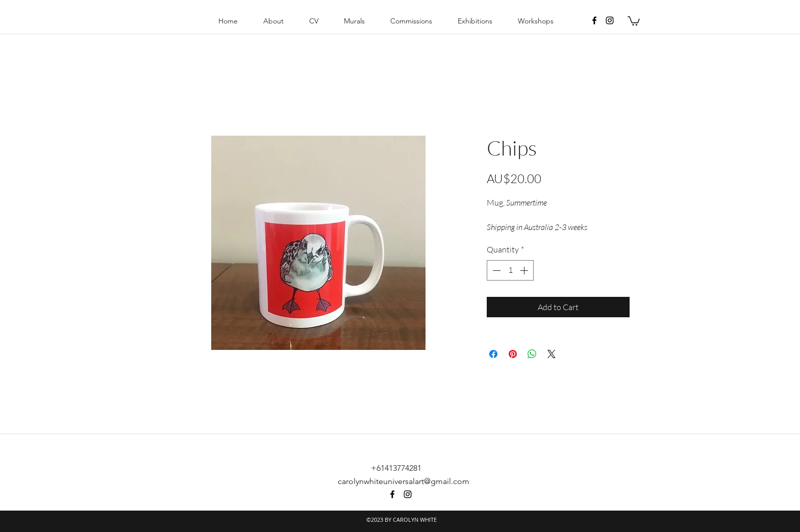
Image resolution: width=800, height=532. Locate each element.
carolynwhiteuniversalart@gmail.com (404, 481)
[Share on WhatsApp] (532, 354)
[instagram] (610, 20)
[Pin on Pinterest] (513, 354)
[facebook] (594, 20)
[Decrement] (495, 270)
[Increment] (525, 270)
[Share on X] (552, 354)
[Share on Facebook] (493, 354)
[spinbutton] (510, 270)
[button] (634, 20)
